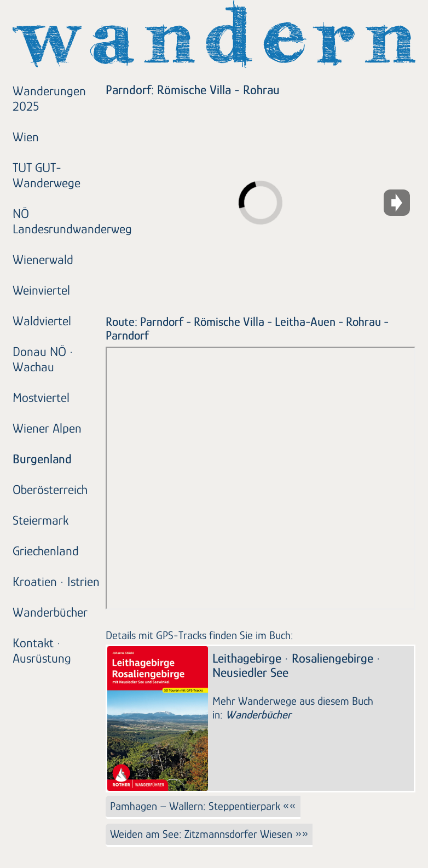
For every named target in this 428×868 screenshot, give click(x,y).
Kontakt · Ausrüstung (42, 650)
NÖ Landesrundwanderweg (57, 221)
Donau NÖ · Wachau (43, 359)
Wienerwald (43, 259)
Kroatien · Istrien (56, 581)
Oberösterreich (50, 489)
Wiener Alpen (47, 428)
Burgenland (42, 459)
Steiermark (41, 520)
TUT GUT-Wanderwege (47, 175)
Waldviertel (42, 321)
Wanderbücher (50, 612)
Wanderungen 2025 (49, 98)
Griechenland (46, 551)
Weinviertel (41, 290)
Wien (26, 137)
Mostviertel (41, 397)
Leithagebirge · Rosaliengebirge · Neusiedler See (296, 665)
